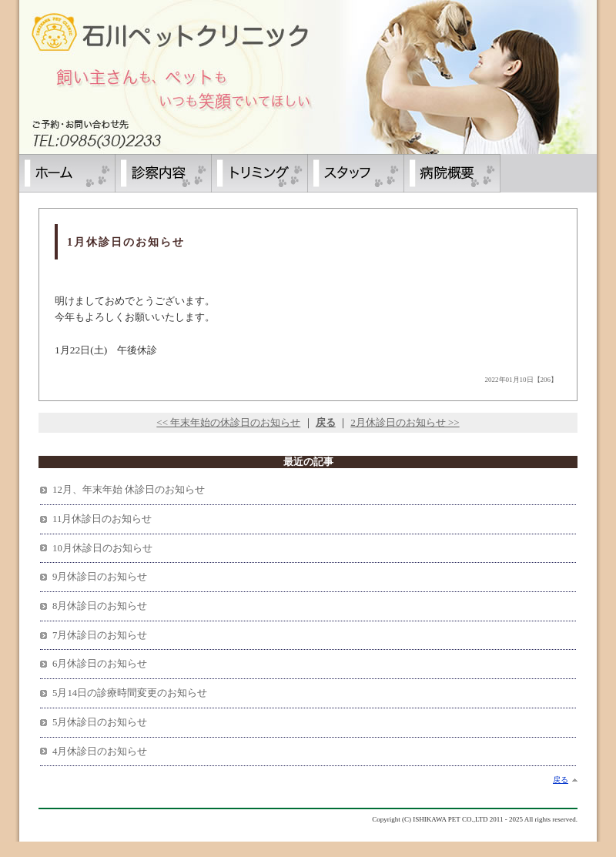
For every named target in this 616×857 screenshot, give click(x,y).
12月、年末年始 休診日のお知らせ (129, 490)
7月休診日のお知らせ (100, 635)
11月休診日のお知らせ (102, 519)
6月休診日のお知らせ (100, 664)
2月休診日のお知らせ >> (405, 422)
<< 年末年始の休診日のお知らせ (228, 422)
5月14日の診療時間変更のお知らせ (130, 693)
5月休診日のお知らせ (100, 722)
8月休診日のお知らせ (100, 606)
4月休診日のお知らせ (100, 752)
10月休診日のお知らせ (102, 548)
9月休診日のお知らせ (100, 577)
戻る (561, 780)
